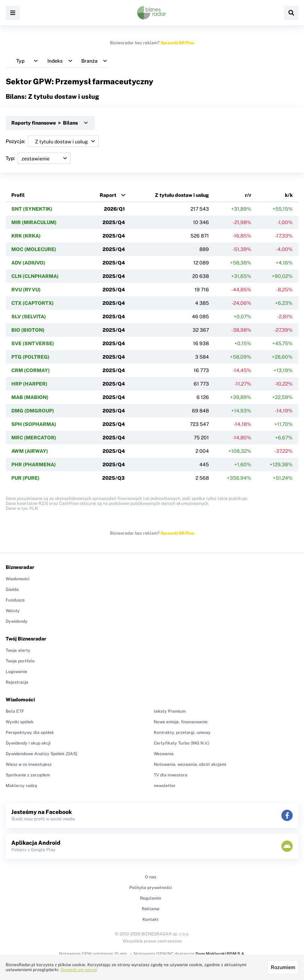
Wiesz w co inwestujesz (29, 764)
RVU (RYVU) (26, 290)
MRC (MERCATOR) (34, 438)
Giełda (12, 589)
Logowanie (16, 672)
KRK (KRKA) (26, 236)
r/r (248, 195)
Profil (18, 195)
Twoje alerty (18, 650)
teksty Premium (170, 711)
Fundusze (15, 600)
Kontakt (151, 919)
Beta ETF (15, 711)
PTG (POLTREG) (30, 357)
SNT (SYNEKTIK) (32, 209)
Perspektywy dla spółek (30, 733)
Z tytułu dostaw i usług (182, 195)
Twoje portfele (20, 661)
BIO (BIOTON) (28, 330)
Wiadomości (17, 579)
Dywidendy (17, 621)
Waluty (13, 611)
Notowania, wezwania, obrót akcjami (190, 764)
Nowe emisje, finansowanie (181, 722)
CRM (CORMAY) (31, 370)
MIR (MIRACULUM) (34, 222)
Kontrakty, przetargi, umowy (182, 733)
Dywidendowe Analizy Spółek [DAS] (42, 754)
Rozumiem (283, 967)
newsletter (165, 786)
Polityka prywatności (151, 888)
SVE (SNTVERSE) (33, 343)
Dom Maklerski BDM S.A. (220, 954)
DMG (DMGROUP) (33, 411)
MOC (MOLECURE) (34, 249)
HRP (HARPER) (29, 384)
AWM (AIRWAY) (30, 451)
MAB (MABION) (30, 397)
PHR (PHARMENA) (34, 465)
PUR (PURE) (25, 478)
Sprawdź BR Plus (177, 43)
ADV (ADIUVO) (28, 263)
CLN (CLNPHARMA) (35, 276)
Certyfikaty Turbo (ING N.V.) (182, 743)
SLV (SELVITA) (29, 317)
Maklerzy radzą (21, 786)
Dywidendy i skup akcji (28, 743)
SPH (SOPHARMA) (34, 424)
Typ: (38, 158)
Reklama (151, 909)
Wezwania (164, 754)
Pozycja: (52, 141)
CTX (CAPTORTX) (33, 303)
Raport (108, 195)
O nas (151, 877)
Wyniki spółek (20, 722)
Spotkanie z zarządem (28, 775)
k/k (289, 195)
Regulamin (151, 898)
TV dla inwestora (171, 775)
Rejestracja (17, 682)
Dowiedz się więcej (79, 970)
